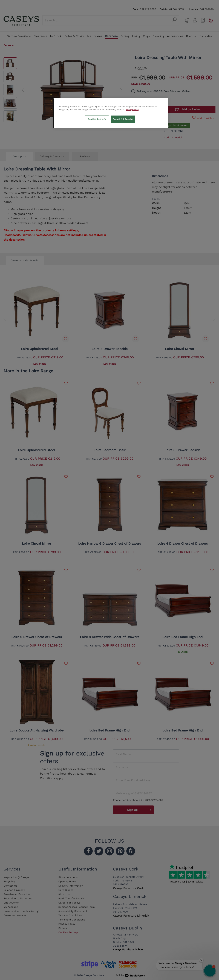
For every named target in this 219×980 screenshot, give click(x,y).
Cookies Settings (97, 119)
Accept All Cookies (123, 119)
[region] (111, 113)
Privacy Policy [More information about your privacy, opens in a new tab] (132, 110)
